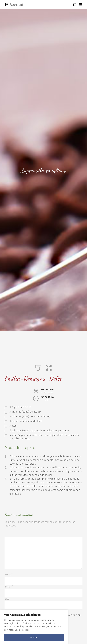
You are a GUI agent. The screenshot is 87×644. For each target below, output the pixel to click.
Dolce (56, 378)
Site (7, 599)
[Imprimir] (38, 367)
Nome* (9, 574)
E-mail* (9, 587)
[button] (49, 367)
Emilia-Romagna (25, 378)
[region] (34, 627)
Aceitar (34, 637)
